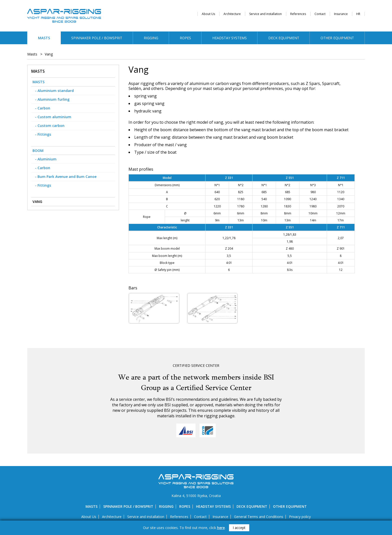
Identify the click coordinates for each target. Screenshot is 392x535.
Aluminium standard (56, 91)
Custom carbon (51, 126)
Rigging (151, 38)
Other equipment (337, 38)
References (298, 14)
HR (358, 14)
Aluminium (47, 159)
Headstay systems (229, 38)
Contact (320, 14)
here (221, 528)
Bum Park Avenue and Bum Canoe (67, 177)
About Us (208, 14)
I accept (239, 528)
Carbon (44, 108)
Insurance (341, 14)
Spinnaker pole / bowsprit (97, 38)
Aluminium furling (53, 99)
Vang (49, 54)
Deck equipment (284, 38)
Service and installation (265, 14)
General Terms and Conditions (259, 517)
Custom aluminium (54, 117)
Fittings (44, 134)
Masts (44, 38)
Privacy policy (300, 517)
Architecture (232, 14)
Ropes (185, 38)
